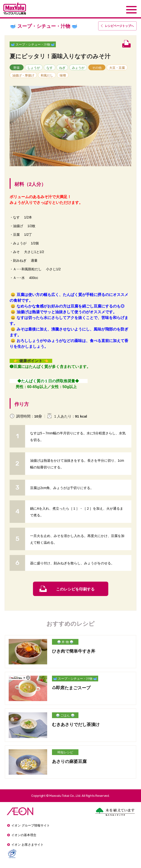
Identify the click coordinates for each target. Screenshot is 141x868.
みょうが (78, 68)
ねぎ (62, 68)
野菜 (17, 68)
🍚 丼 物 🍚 (65, 642)
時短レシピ (65, 752)
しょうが (34, 68)
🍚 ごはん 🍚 (65, 715)
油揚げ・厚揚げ (23, 75)
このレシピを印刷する (75, 589)
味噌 (63, 75)
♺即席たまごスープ (71, 688)
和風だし (47, 75)
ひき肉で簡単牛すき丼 (74, 651)
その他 (97, 68)
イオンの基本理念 (24, 835)
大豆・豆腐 (117, 68)
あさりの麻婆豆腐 (69, 762)
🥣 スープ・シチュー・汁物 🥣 (33, 44)
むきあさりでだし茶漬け (76, 725)
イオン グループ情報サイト (31, 825)
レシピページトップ (119, 26)
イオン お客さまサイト (27, 845)
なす (50, 68)
